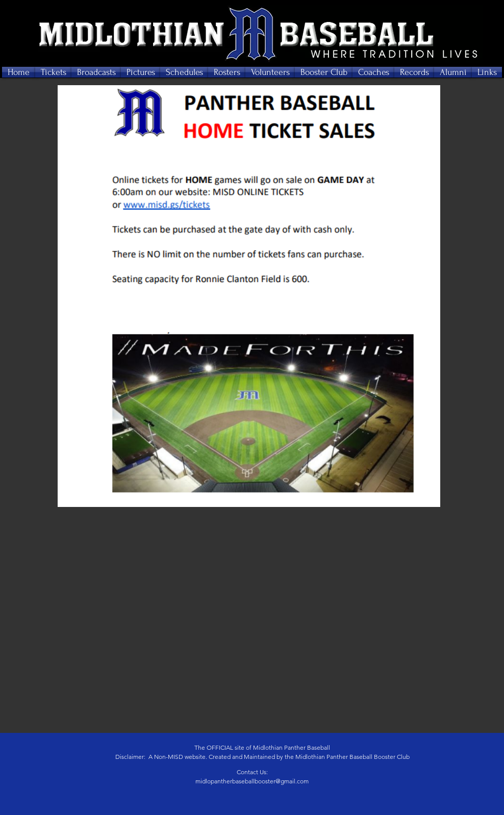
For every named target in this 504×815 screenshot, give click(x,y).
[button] (53, 72)
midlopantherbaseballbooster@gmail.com (252, 781)
